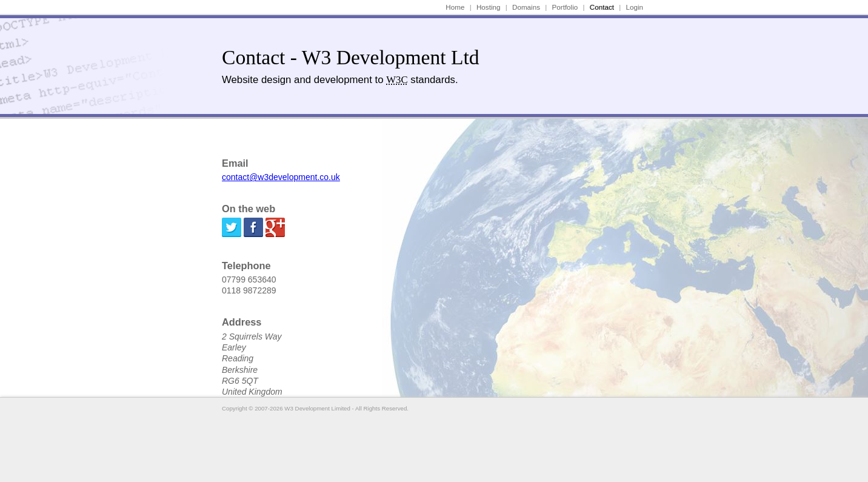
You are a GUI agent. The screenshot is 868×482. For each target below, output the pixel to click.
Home (455, 7)
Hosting (489, 7)
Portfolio (565, 7)
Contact (602, 7)
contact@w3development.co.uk (281, 177)
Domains (526, 7)
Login (634, 7)
